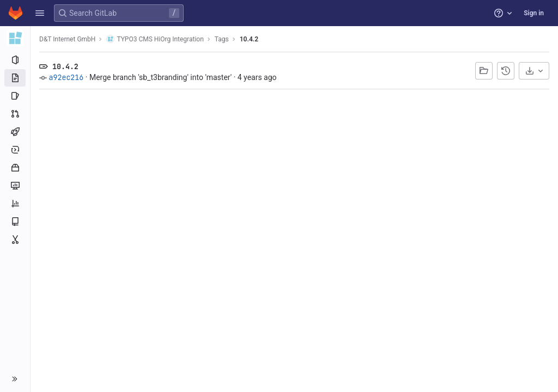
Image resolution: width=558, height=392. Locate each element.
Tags (222, 39)
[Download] (534, 71)
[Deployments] (15, 150)
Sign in (534, 13)
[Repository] (15, 78)
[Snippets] (15, 240)
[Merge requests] (15, 114)
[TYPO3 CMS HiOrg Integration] (15, 38)
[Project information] (15, 60)
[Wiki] (15, 222)
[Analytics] (15, 204)
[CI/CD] (15, 132)
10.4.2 (249, 39)
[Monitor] (15, 186)
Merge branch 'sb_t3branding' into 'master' (160, 77)
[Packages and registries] (15, 168)
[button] (40, 13)
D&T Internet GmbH (67, 39)
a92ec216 (66, 77)
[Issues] (15, 96)
